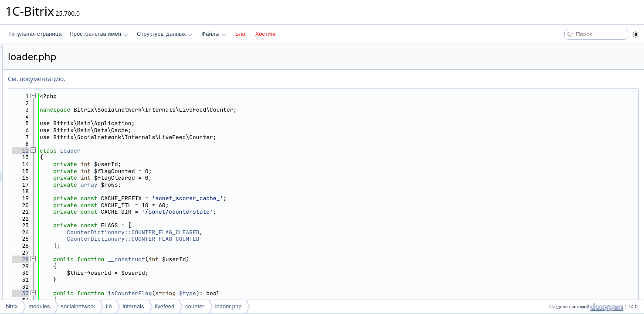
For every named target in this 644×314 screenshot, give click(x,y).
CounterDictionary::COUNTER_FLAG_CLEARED (242, 232)
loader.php (229, 306)
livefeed (165, 306)
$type (297, 293)
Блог (241, 34)
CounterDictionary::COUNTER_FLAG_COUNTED (242, 239)
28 (129, 259)
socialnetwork (78, 306)
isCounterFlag (239, 293)
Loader (179, 151)
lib (109, 306)
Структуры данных (165, 34)
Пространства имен (98, 34)
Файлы (214, 34)
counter (195, 306)
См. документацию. (146, 79)
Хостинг (266, 34)
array (198, 185)
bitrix (12, 306)
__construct (235, 259)
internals (133, 306)
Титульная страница (35, 34)
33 (129, 293)
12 (129, 151)
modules (39, 306)
